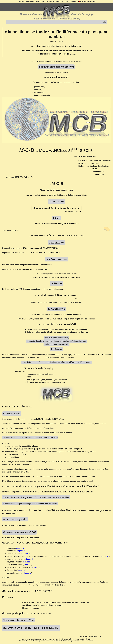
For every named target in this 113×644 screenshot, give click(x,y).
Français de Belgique (87, 2)
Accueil (22, 1)
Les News (50, 2)
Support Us (59, 1)
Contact (73, 1)
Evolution (41, 2)
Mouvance (31, 2)
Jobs (67, 1)
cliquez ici (20, 548)
